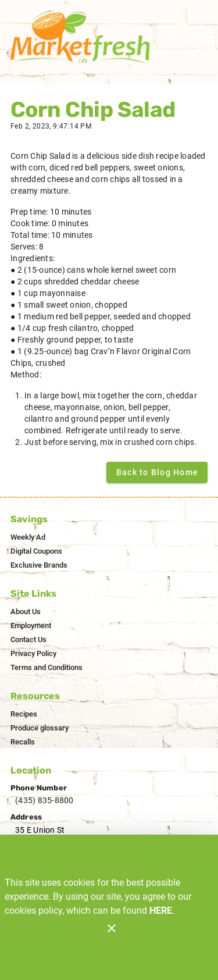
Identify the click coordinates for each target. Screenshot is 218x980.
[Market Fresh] (83, 37)
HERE (161, 910)
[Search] (172, 37)
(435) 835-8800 (44, 800)
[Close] (112, 928)
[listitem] (28, 537)
